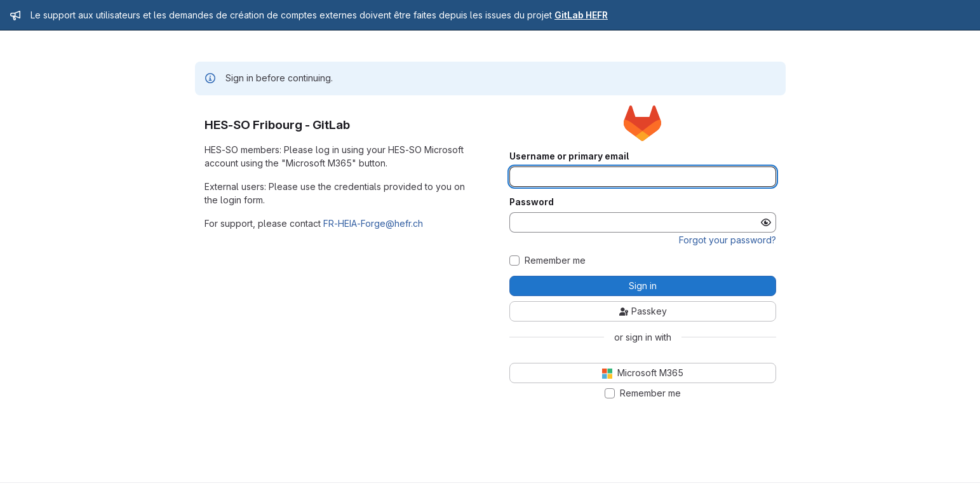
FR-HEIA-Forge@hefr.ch (373, 223)
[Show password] (766, 222)
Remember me (555, 261)
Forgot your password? (728, 240)
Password (532, 202)
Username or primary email (569, 156)
